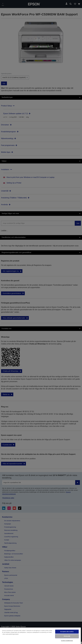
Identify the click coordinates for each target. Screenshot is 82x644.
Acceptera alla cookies (67, 632)
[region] (40, 636)
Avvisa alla (67, 636)
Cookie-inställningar (67, 641)
